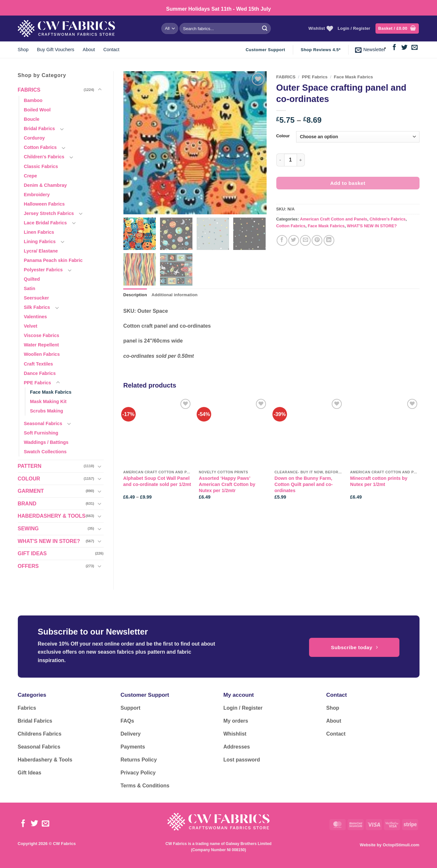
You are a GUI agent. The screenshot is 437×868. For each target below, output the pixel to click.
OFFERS (28, 566)
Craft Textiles (39, 364)
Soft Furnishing (41, 433)
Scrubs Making (47, 411)
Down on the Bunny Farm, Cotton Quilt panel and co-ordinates (304, 484)
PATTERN (30, 466)
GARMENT (31, 491)
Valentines (35, 317)
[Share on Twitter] (294, 240)
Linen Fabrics (39, 232)
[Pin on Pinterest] (317, 240)
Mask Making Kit (48, 401)
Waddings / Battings (46, 442)
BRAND (27, 504)
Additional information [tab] (175, 295)
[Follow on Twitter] (404, 48)
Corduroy (34, 138)
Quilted (32, 279)
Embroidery (37, 195)
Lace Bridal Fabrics (46, 223)
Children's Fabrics (44, 157)
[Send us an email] (414, 48)
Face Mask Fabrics (51, 392)
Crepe (31, 176)
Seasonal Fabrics (43, 423)
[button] (397, 29)
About (89, 50)
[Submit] (265, 28)
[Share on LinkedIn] (329, 240)
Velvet (31, 326)
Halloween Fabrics (44, 204)
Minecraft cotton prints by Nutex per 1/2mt (379, 481)
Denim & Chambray (46, 185)
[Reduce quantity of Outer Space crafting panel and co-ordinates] (280, 160)
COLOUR (29, 479)
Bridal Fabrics (40, 129)
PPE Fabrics (38, 383)
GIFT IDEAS (32, 553)
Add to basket (348, 183)
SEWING (28, 529)
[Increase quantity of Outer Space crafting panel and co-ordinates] (301, 160)
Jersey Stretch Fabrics (49, 213)
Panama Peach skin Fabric (53, 260)
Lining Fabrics (40, 242)
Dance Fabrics (40, 373)
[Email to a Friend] (305, 240)
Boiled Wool (37, 110)
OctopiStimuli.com (401, 845)
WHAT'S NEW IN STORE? (49, 541)
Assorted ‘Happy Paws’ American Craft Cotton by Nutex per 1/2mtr (227, 484)
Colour (283, 136)
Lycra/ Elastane (41, 251)
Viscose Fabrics (42, 335)
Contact (111, 50)
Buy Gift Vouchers (56, 50)
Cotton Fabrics (40, 147)
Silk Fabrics (37, 307)
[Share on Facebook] (282, 240)
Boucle (32, 119)
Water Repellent (41, 345)
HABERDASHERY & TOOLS (52, 516)
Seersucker (37, 298)
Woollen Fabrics (42, 354)
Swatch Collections (45, 452)
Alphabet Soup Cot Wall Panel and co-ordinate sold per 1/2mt (157, 481)
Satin (30, 288)
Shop (23, 50)
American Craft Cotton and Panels (334, 219)
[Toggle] (100, 90)
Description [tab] (135, 295)
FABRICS (29, 90)
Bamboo (33, 100)
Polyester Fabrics (43, 270)
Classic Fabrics (41, 166)
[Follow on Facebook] (394, 48)
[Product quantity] (291, 160)
